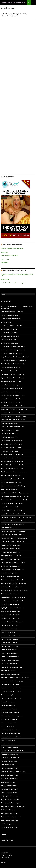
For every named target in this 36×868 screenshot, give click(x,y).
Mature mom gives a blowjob (10, 747)
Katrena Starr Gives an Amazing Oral (12, 454)
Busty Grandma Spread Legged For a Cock (13, 416)
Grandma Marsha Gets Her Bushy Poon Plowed (15, 493)
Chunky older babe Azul (8, 705)
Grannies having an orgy (8, 744)
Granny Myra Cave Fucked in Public (12, 458)
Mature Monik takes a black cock (11, 688)
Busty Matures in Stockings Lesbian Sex (13, 580)
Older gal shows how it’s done (10, 625)
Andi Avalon (5, 263)
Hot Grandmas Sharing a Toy (9, 434)
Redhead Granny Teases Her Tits (11, 552)
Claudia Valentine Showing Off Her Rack (13, 420)
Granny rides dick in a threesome (11, 319)
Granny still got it (6, 322)
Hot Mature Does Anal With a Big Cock (13, 569)
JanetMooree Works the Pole (10, 437)
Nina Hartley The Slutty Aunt (10, 256)
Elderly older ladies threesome (10, 712)
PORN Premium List (5, 857)
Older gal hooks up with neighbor (11, 733)
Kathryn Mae (5, 259)
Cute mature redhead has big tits (11, 615)
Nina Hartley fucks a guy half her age (12, 312)
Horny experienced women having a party (13, 772)
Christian (15, 16)
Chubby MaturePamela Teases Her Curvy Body (15, 496)
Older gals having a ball (8, 782)
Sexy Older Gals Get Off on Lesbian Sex (12, 535)
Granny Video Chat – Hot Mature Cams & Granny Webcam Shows (14, 2)
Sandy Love (4, 252)
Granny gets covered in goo (9, 827)
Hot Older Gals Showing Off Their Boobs (13, 406)
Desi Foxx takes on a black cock (10, 674)
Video (2, 16)
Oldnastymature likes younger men (11, 803)
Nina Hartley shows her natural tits (11, 667)
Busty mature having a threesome (11, 636)
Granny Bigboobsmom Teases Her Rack (13, 503)
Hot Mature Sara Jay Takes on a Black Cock (14, 468)
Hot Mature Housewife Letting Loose (12, 441)
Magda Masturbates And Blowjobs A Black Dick (15, 357)
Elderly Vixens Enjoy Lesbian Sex (11, 559)
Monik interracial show (8, 702)
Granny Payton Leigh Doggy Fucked (12, 510)
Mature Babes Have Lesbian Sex (10, 392)
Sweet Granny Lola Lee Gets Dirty (11, 549)
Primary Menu (34, 2)
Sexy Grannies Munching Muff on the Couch (14, 500)
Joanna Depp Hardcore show (10, 709)
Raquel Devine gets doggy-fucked (11, 381)
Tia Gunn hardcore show (8, 726)
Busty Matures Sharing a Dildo (10, 594)
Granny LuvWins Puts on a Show (11, 566)
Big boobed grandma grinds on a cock (12, 622)
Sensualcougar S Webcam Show (10, 611)
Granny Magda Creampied (9, 371)
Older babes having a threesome (10, 730)
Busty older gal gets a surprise (10, 799)
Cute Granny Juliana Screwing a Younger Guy (14, 472)
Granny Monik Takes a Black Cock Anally (13, 486)
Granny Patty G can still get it (10, 315)
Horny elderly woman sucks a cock (11, 737)
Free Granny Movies (7, 840)
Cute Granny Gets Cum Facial (10, 528)
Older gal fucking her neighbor (10, 646)
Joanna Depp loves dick (8, 740)
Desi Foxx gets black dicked (9, 653)
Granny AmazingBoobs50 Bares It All (12, 388)
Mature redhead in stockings (9, 820)
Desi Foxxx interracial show (9, 792)
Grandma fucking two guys (9, 329)
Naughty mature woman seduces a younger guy (15, 677)
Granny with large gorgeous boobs (11, 691)
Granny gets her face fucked (9, 333)
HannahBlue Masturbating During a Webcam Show (16, 517)
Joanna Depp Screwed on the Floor (11, 587)
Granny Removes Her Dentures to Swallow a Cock (16, 521)
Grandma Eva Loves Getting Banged (11, 353)
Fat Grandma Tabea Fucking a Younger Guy (14, 583)
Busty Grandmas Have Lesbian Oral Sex (13, 524)
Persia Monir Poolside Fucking (10, 451)
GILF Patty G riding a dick (8, 339)
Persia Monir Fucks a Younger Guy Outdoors (14, 590)
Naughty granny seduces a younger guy (12, 806)
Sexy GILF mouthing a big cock (10, 336)
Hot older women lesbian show (10, 618)
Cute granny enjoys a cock (9, 629)
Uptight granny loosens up (9, 824)
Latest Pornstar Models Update (14, 270)
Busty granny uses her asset (9, 779)
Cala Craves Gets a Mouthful (9, 423)
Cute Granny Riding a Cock (9, 573)
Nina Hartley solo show (8, 765)
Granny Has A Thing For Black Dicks (12, 444)
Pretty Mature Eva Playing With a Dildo (14, 14)
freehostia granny (4, 852)
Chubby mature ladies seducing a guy (12, 681)
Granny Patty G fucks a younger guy (12, 326)
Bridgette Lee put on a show (9, 813)
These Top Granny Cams (6, 854)
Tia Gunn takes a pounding (9, 664)
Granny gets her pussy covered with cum (13, 346)
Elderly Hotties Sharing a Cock (10, 576)
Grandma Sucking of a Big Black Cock (12, 601)
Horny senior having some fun (10, 754)
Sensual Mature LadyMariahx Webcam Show (14, 409)
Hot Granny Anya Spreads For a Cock (12, 461)
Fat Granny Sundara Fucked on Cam (12, 475)
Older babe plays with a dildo (10, 768)
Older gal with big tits (7, 695)
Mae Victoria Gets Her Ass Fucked (11, 402)
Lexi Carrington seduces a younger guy (12, 751)
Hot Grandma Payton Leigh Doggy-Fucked (13, 395)
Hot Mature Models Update (13, 245)
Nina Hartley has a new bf (9, 785)
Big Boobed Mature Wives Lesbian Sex (12, 378)
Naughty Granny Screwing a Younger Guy (13, 479)
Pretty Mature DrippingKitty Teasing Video (14, 531)
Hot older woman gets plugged (10, 660)
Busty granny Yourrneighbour (10, 758)
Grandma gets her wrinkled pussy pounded (14, 350)
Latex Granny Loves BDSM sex (7, 856)
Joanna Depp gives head (8, 632)
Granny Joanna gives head (9, 723)
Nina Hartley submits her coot (10, 639)
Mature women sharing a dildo (10, 657)
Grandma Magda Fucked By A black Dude (13, 360)
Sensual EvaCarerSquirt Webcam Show (13, 427)
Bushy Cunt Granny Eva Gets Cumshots (13, 364)
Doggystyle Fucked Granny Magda (11, 367)
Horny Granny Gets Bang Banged (11, 545)
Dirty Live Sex (4, 863)
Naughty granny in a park (8, 671)
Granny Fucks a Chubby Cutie (10, 604)
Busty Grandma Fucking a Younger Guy (13, 542)
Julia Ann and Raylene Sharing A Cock (12, 249)
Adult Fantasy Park (5, 859)
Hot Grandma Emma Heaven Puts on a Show (14, 538)
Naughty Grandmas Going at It (10, 507)
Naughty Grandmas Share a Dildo (11, 556)
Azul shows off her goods (8, 810)
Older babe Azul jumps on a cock (11, 817)
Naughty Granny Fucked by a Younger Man (14, 514)
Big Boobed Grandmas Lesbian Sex (11, 448)
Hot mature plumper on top (9, 761)
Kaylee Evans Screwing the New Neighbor (13, 283)
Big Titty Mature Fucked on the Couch (12, 608)
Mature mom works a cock (9, 650)
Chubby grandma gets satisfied (10, 684)
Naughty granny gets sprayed (10, 796)
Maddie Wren (5, 279)
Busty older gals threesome (9, 719)
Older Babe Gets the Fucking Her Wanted (13, 562)
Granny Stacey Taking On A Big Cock (12, 399)
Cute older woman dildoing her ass (11, 698)
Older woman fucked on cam (10, 775)
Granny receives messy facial (10, 343)
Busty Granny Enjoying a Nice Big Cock (13, 413)
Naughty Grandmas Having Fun (10, 430)
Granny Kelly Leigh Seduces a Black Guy (13, 465)
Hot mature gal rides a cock (9, 789)
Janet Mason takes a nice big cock (11, 385)
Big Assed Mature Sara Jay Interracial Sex (13, 597)
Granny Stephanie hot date (9, 643)
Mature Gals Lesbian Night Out (10, 489)
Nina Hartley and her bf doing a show (12, 716)
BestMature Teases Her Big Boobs (11, 482)
